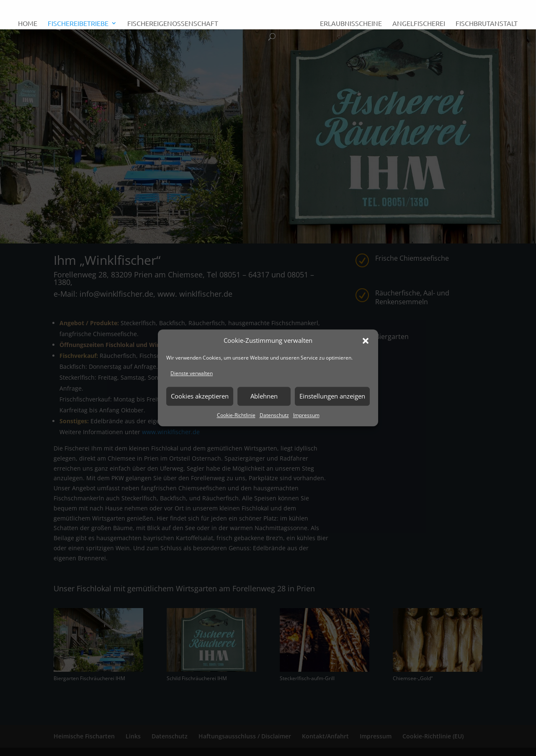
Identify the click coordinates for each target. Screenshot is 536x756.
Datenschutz (274, 415)
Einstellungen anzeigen (332, 396)
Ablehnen (264, 396)
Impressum (306, 415)
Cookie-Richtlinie (236, 415)
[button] (366, 341)
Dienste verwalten (192, 373)
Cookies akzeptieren (200, 396)
